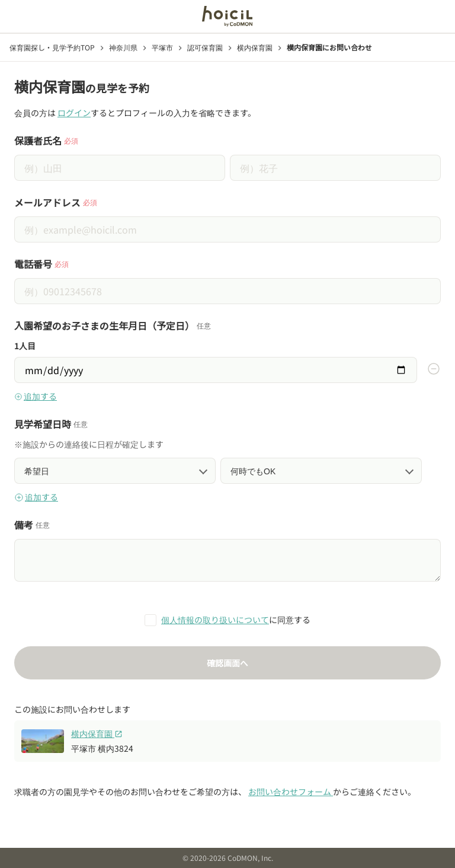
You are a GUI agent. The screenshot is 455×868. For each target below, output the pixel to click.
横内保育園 (97, 733)
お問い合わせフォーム (291, 792)
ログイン (74, 113)
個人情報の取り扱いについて (215, 620)
